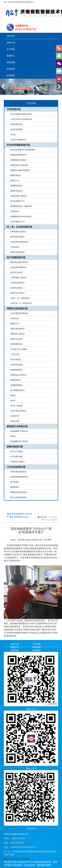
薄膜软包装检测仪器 (17, 309)
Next (59, 89)
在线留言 (11, 75)
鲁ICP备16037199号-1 (13, 859)
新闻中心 (11, 56)
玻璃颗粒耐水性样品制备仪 (20, 216)
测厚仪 (12, 395)
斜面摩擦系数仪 (16, 370)
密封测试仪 (14, 318)
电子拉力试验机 (16, 451)
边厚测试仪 (14, 211)
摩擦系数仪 (14, 487)
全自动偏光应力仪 (16, 222)
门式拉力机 (14, 354)
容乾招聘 (11, 62)
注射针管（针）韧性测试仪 (20, 303)
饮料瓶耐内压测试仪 (17, 232)
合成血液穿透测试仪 (17, 267)
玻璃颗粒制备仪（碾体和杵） (21, 206)
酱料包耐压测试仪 (16, 237)
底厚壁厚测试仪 (16, 191)
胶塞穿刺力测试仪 (16, 293)
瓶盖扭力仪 (14, 324)
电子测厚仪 (14, 482)
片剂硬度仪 (14, 247)
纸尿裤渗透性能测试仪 (18, 477)
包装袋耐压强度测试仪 (18, 242)
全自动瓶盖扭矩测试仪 (18, 313)
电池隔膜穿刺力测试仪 (18, 441)
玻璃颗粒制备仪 (16, 186)
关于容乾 (11, 49)
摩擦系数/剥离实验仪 (18, 492)
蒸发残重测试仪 (16, 124)
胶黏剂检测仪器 (15, 447)
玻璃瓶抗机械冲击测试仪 (19, 170)
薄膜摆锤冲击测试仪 (17, 375)
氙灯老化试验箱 (16, 365)
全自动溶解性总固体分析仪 (20, 114)
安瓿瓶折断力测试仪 (17, 196)
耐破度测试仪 (15, 380)
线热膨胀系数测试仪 (17, 155)
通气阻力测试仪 (16, 272)
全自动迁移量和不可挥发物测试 (22, 150)
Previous (4, 89)
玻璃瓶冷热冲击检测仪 (18, 165)
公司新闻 (53, 520)
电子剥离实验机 (16, 457)
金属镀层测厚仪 (16, 385)
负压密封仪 (14, 416)
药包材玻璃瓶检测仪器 (18, 145)
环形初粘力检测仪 (16, 462)
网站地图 (26, 859)
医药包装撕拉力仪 (16, 201)
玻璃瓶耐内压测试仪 (17, 160)
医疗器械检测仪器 (16, 257)
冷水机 (12, 135)
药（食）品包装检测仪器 (20, 227)
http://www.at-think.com (32, 540)
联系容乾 (11, 69)
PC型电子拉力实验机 (18, 349)
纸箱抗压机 (14, 421)
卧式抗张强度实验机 (17, 497)
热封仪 (12, 401)
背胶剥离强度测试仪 (17, 472)
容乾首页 (11, 36)
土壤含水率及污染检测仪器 (20, 119)
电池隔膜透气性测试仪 (18, 431)
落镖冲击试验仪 (16, 339)
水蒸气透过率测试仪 (17, 411)
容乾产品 (11, 43)
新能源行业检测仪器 (17, 426)
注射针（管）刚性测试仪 (19, 298)
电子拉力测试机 (16, 406)
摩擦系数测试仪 (16, 344)
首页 (50, 517)
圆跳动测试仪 (15, 175)
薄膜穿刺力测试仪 (16, 334)
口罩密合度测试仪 (16, 283)
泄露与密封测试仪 (16, 252)
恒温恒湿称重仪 (16, 129)
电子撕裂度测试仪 (16, 390)
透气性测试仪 (15, 359)
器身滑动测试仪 (16, 288)
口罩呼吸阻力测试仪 (17, 278)
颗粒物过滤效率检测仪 (18, 262)
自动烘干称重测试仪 (17, 140)
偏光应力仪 (14, 181)
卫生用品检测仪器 (16, 467)
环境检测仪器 (14, 109)
